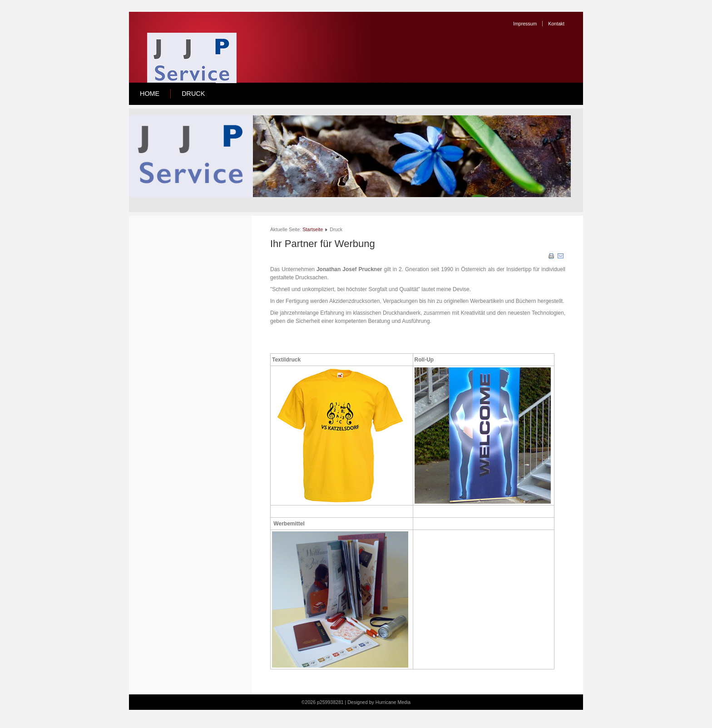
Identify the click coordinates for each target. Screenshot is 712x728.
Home (150, 94)
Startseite (313, 229)
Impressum (525, 24)
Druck (193, 94)
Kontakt (556, 24)
